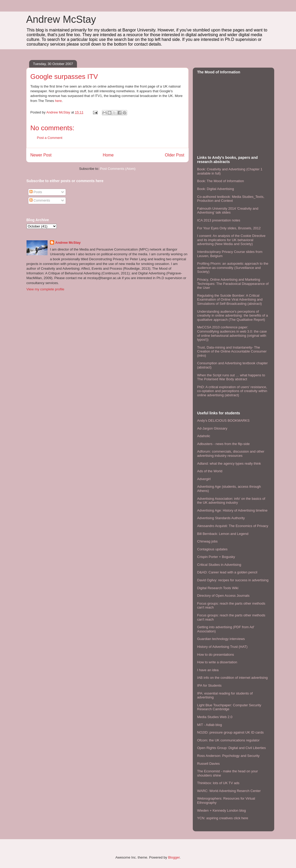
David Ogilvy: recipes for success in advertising (233, 580)
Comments (40, 200)
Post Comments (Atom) (118, 169)
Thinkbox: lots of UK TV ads (218, 783)
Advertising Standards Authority (221, 518)
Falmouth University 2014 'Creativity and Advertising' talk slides (228, 211)
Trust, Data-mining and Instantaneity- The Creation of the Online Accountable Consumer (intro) (232, 351)
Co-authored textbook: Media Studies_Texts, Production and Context (231, 199)
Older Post (175, 155)
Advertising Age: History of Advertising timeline (232, 510)
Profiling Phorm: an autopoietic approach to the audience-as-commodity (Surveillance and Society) (233, 268)
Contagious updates (212, 549)
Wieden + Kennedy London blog (222, 810)
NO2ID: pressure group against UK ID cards (231, 732)
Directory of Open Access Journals (223, 596)
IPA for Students (209, 685)
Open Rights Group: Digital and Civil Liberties (232, 748)
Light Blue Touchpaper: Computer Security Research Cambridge (229, 707)
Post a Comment (50, 138)
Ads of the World (210, 471)
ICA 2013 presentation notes (219, 220)
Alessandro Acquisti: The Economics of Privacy (233, 526)
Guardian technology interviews (221, 639)
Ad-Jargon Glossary (212, 428)
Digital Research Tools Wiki (218, 588)
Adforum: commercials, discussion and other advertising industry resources (231, 454)
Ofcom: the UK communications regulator (229, 740)
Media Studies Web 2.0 (215, 717)
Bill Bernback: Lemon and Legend (223, 534)
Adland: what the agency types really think (229, 463)
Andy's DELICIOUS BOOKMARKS (224, 421)
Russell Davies (209, 764)
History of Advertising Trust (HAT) (222, 647)
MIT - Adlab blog (210, 725)
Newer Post (41, 155)
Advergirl (204, 479)
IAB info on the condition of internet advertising (233, 678)
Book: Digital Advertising (216, 189)
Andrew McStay (61, 19)
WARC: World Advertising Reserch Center (229, 791)
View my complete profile (45, 289)
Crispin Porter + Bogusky (216, 557)
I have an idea (208, 670)
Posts (36, 192)
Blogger (174, 857)
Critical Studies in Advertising (219, 565)
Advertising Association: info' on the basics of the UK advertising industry (231, 501)
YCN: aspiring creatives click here (223, 818)
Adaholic (204, 436)
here (58, 101)
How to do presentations (216, 655)
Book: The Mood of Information (221, 181)
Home (108, 155)
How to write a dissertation (217, 662)
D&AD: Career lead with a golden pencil (227, 572)
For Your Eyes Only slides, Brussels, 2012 (229, 228)
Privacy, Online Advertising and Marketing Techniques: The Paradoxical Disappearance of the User (233, 284)
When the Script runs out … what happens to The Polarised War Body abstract (231, 377)
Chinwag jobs (207, 541)
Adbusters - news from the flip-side (224, 444)
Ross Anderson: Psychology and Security (229, 756)
